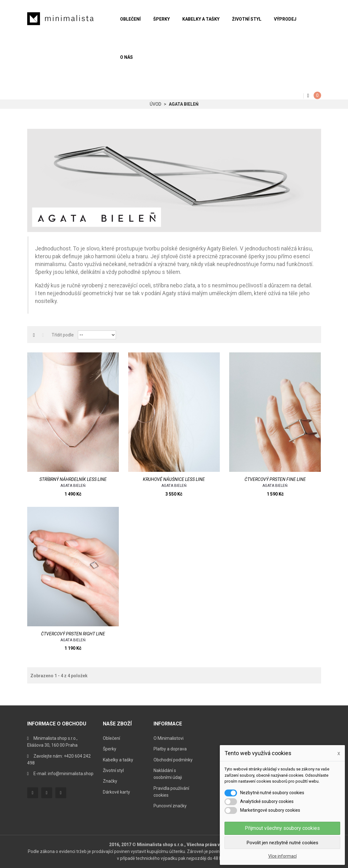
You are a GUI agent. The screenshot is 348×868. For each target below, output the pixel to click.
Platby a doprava (170, 749)
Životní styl (113, 770)
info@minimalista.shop (71, 774)
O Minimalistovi (169, 738)
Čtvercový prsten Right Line (73, 634)
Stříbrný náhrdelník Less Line (73, 479)
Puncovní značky (170, 806)
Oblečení (111, 738)
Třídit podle (63, 335)
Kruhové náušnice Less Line (174, 479)
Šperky (110, 749)
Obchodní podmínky (173, 760)
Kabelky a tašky (118, 760)
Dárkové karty (116, 792)
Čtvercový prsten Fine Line (275, 479)
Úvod (156, 104)
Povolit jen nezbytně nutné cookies (282, 843)
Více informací (282, 856)
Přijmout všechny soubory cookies (282, 828)
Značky (110, 781)
